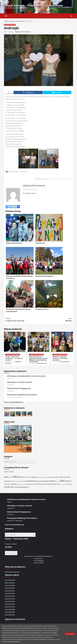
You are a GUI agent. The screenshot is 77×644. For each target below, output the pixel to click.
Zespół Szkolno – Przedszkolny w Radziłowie (33, 5)
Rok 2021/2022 (10, 588)
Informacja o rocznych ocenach (19, 382)
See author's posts (29, 193)
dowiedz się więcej (14, 642)
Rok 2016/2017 (10, 601)
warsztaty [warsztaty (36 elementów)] (23, 481)
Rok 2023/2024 (10, 580)
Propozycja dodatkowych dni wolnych (22, 395)
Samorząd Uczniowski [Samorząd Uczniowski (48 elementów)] (63, 477)
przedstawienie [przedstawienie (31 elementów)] (51, 477)
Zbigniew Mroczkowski (23, 32)
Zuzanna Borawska (41, 363)
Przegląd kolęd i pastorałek (22, 320)
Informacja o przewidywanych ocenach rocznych (26, 376)
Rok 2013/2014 (10, 607)
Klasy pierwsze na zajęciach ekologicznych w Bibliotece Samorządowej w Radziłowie (38, 359)
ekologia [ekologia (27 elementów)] (11, 477)
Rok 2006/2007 (10, 612)
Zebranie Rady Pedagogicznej (19, 388)
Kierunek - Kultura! (11, 544)
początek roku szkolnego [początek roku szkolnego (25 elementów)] (42, 477)
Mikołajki (55, 320)
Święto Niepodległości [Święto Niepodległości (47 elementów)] (43, 481)
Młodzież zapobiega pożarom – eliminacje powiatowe (60, 358)
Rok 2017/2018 (10, 599)
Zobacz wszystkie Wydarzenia (13, 402)
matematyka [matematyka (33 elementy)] (28, 477)
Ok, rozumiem (70, 634)
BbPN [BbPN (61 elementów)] (6, 477)
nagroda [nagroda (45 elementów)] (34, 477)
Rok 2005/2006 (10, 615)
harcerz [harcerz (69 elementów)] (21, 477)
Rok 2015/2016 (10, 604)
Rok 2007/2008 (10, 609)
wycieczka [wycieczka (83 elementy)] (31, 481)
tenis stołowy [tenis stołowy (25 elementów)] (17, 481)
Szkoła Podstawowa (10, 25)
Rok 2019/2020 (10, 593)
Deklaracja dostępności (12, 572)
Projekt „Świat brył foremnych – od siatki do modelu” (14, 358)
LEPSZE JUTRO (9, 472)
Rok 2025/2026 (10, 585)
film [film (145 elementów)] (15, 477)
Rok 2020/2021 (10, 591)
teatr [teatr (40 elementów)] (13, 481)
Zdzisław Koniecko (65, 362)
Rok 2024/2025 (10, 583)
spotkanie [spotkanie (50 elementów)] (7, 481)
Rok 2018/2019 (10, 596)
